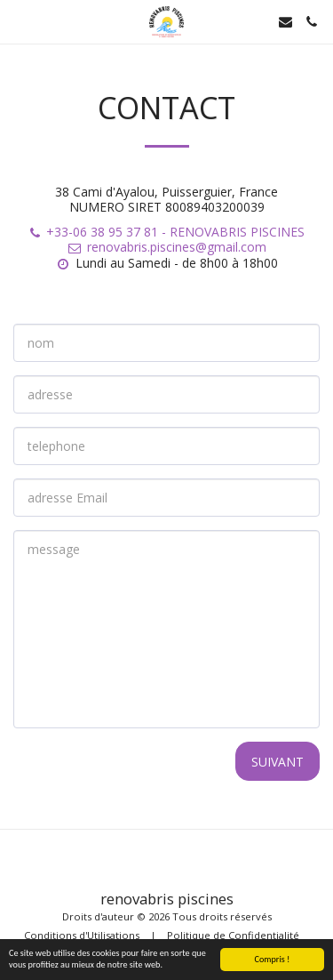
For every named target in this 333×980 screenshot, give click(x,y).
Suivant (277, 762)
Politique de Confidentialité (233, 935)
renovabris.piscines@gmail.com (166, 247)
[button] (20, 21)
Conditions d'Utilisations (82, 935)
